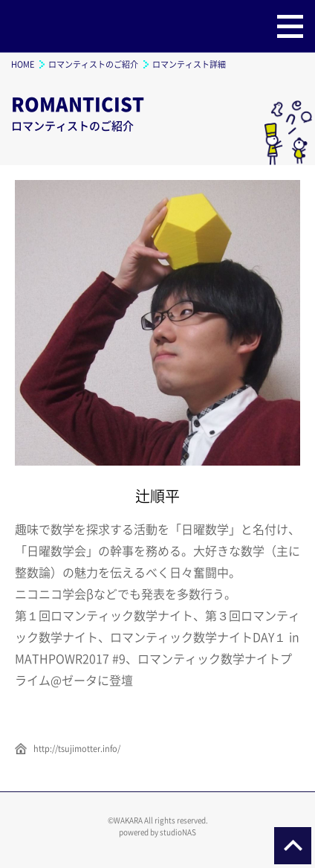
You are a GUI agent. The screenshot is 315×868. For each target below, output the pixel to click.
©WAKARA (125, 820)
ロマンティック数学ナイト (52, 26)
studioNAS (178, 832)
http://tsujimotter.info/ (77, 749)
